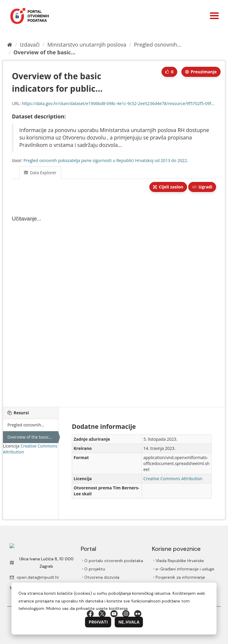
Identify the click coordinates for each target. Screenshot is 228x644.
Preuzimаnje (201, 72)
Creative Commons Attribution (173, 479)
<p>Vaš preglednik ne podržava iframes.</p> (114, 300)
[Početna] (10, 45)
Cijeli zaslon (168, 187)
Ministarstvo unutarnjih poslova (87, 45)
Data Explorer (40, 173)
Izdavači (30, 45)
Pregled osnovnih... (157, 45)
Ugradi (202, 187)
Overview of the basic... (44, 52)
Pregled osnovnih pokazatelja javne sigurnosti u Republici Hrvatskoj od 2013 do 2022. (106, 160)
